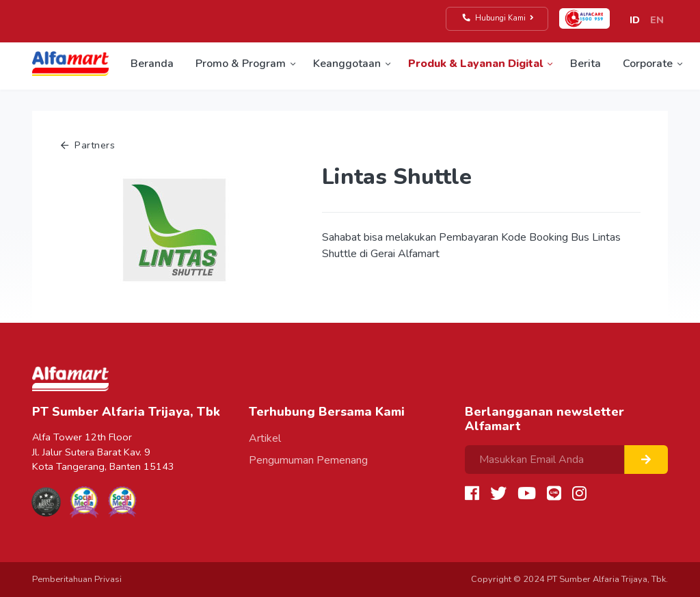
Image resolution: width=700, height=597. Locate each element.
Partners (88, 145)
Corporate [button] (648, 64)
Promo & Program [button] (241, 64)
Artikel (265, 438)
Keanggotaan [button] (347, 64)
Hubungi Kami (499, 18)
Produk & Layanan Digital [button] (475, 64)
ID (635, 20)
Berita (585, 64)
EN (657, 20)
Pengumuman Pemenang (308, 460)
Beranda (152, 64)
